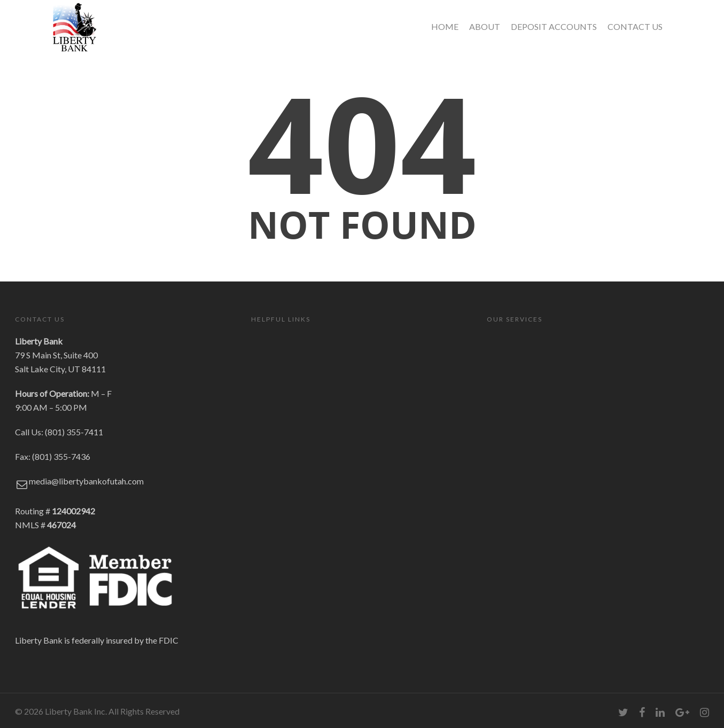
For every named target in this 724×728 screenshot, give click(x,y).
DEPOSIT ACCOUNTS (554, 26)
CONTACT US (635, 26)
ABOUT (485, 26)
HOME (445, 26)
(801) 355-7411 (74, 432)
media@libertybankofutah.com (86, 481)
